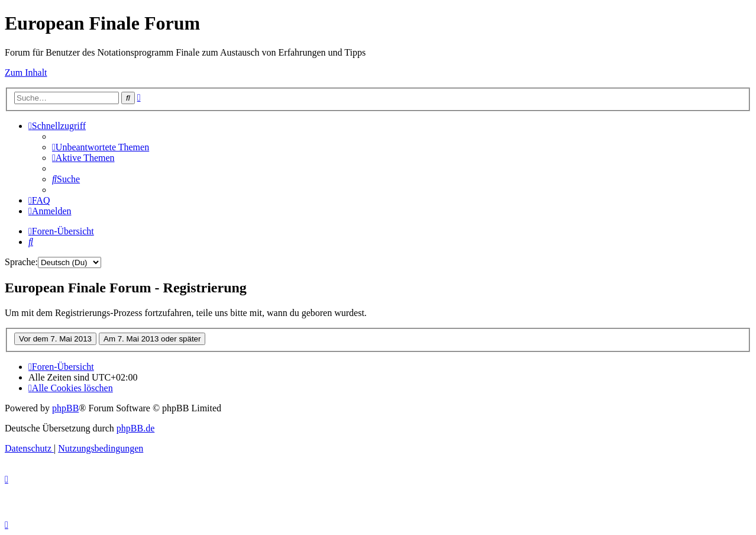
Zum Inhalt (26, 72)
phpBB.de (135, 428)
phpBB (65, 408)
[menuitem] (101, 147)
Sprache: (21, 262)
